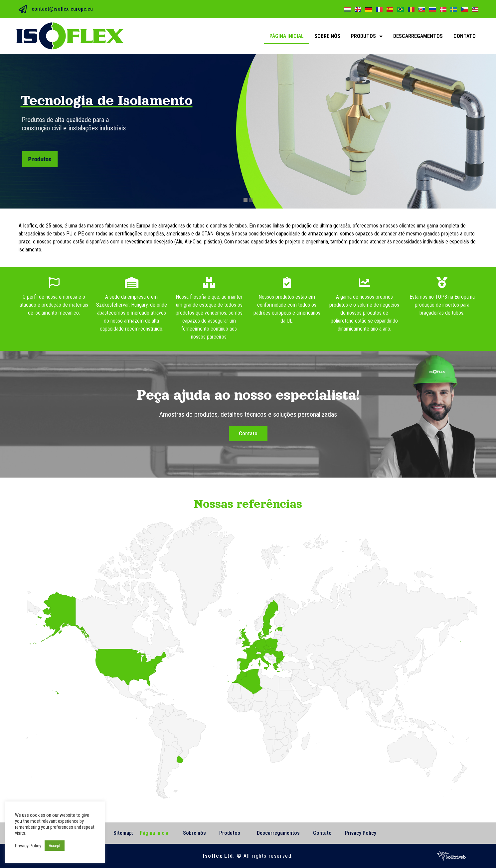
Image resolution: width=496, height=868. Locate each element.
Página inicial (287, 36)
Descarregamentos (418, 36)
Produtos (367, 36)
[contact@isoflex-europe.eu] (23, 9)
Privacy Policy (361, 833)
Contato (465, 36)
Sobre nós (327, 36)
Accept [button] (55, 846)
